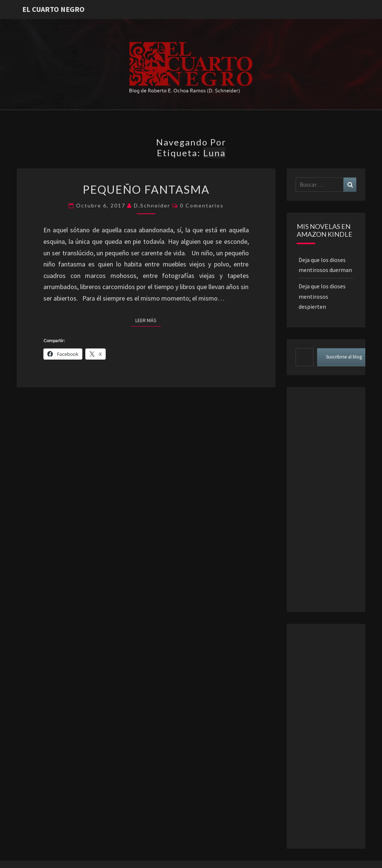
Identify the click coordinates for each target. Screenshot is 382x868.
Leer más (148, 320)
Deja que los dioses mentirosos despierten (322, 296)
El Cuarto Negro (53, 9)
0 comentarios (202, 205)
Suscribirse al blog (344, 357)
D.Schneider (152, 205)
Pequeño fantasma (146, 189)
